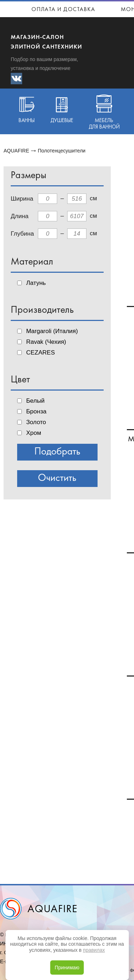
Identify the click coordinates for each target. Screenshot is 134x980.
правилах (94, 950)
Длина (20, 216)
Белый (35, 401)
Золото (36, 422)
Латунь (36, 283)
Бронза (36, 411)
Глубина (22, 234)
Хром (34, 433)
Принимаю (67, 968)
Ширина (22, 199)
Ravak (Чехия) (46, 342)
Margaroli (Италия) (52, 331)
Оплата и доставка (63, 10)
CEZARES (40, 353)
